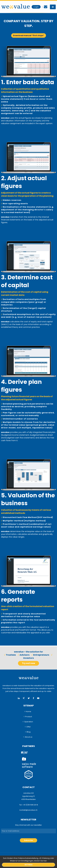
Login (36, 7)
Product (29, 717)
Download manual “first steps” (29, 35)
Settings (28, 865)
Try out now (28, 663)
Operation (29, 722)
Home (28, 712)
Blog (29, 732)
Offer (29, 727)
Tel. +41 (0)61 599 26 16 (29, 805)
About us (29, 737)
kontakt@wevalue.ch (28, 810)
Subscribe (28, 840)
